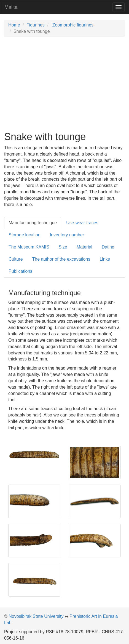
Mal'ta (11, 7)
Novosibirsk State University (36, 616)
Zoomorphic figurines (72, 25)
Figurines (36, 25)
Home (14, 25)
